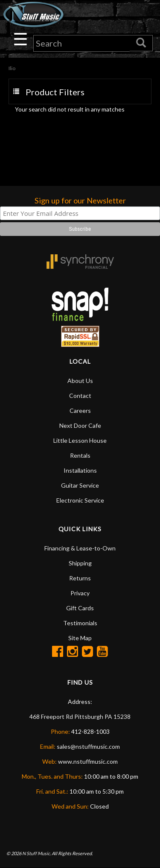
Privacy (80, 593)
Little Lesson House (80, 440)
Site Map (80, 638)
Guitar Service (80, 485)
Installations (80, 470)
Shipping (80, 563)
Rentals (80, 455)
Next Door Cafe (80, 425)
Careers (80, 410)
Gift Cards (80, 608)
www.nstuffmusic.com (88, 761)
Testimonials (80, 623)
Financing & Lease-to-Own (80, 548)
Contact (80, 396)
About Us (80, 381)
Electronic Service (80, 500)
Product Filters (55, 92)
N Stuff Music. (36, 853)
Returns (80, 578)
